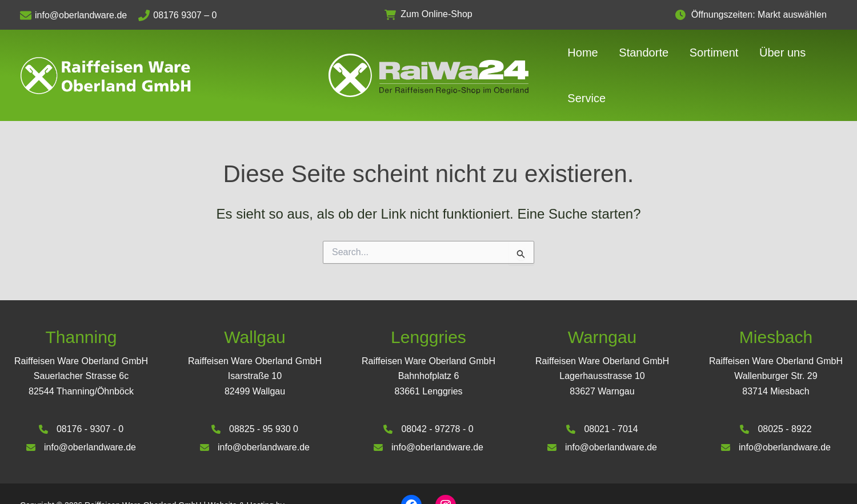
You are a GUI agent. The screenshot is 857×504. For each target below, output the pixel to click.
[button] (428, 15)
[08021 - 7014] (602, 394)
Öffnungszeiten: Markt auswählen (765, 15)
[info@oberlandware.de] (79, 15)
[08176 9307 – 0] (183, 15)
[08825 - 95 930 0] (255, 394)
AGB (740, 475)
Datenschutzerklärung (798, 475)
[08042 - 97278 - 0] (428, 394)
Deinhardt (37, 483)
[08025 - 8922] (776, 394)
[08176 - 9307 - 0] (81, 394)
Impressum (701, 475)
